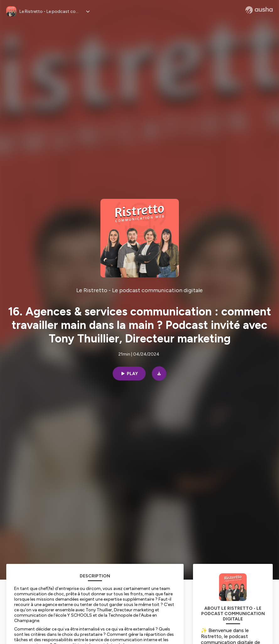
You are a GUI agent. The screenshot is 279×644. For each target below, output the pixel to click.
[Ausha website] (259, 10)
